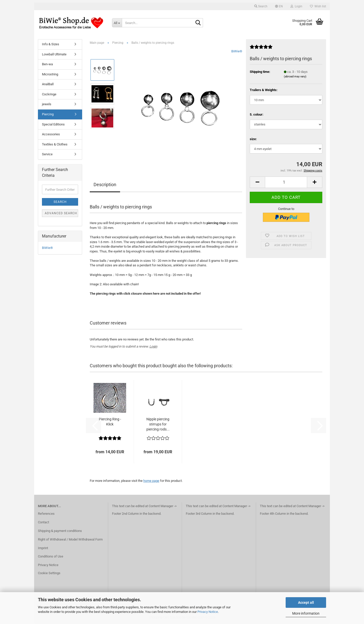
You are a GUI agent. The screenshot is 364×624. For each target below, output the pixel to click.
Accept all (306, 603)
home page (151, 481)
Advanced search (61, 213)
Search (60, 202)
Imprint (43, 548)
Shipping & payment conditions (60, 531)
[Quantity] (286, 182)
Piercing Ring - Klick (110, 422)
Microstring (50, 74)
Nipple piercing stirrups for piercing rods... (158, 424)
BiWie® (237, 51)
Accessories (51, 134)
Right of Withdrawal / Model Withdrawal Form (70, 539)
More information (306, 613)
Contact (43, 522)
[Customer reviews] (261, 49)
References (46, 514)
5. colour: (257, 114)
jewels (47, 104)
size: (253, 139)
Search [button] (261, 6)
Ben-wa (47, 64)
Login (153, 346)
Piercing (48, 114)
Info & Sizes (51, 44)
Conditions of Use (51, 556)
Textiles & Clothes (55, 144)
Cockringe (49, 94)
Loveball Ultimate (54, 54)
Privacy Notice (208, 612)
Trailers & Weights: (264, 90)
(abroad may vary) (295, 77)
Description (105, 185)
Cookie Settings (49, 573)
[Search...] (117, 23)
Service (47, 154)
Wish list (318, 6)
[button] (279, 6)
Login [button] (296, 6)
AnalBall (48, 84)
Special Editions (53, 124)
